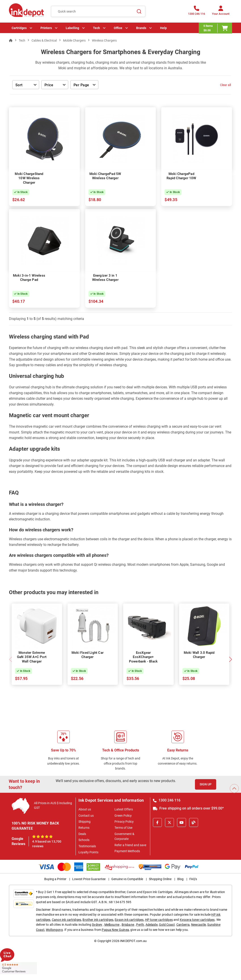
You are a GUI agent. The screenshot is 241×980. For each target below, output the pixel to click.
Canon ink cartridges (67, 920)
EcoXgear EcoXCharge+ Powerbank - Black (143, 657)
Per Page (81, 85)
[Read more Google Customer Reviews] (18, 968)
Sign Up (206, 784)
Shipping (85, 822)
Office (118, 28)
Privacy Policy (124, 822)
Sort (19, 85)
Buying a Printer (55, 879)
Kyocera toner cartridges (197, 920)
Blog (180, 879)
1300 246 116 (167, 800)
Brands (141, 28)
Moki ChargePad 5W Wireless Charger (105, 176)
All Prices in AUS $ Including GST (53, 805)
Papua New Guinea (115, 930)
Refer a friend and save (130, 845)
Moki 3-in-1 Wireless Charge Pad (29, 278)
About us (85, 809)
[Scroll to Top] (234, 789)
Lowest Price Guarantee (89, 879)
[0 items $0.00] (215, 28)
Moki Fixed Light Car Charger (88, 655)
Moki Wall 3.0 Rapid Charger (199, 655)
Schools (84, 840)
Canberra (183, 925)
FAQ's (193, 879)
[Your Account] (221, 12)
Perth (140, 925)
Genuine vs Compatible (127, 879)
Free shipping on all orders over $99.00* (188, 808)
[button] (230, 659)
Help (163, 28)
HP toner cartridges (159, 920)
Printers (46, 28)
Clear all (225, 85)
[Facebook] (157, 822)
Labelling (72, 28)
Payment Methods (127, 851)
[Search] (139, 11)
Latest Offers (124, 809)
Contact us (86, 816)
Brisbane (128, 925)
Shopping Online (160, 879)
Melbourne (112, 925)
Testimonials (87, 846)
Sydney (97, 925)
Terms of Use (123, 828)
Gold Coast (167, 925)
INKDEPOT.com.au (133, 941)
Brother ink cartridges (98, 920)
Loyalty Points (88, 852)
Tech (96, 28)
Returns (84, 828)
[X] (169, 822)
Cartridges (19, 28)
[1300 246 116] (197, 12)
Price (49, 85)
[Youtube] (182, 822)
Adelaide (152, 925)
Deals (82, 834)
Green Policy (123, 816)
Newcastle (199, 925)
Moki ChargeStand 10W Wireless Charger (29, 178)
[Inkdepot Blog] (194, 822)
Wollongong (54, 930)
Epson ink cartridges (129, 920)
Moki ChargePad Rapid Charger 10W (181, 176)
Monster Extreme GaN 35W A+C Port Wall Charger (32, 657)
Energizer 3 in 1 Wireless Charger (105, 278)
